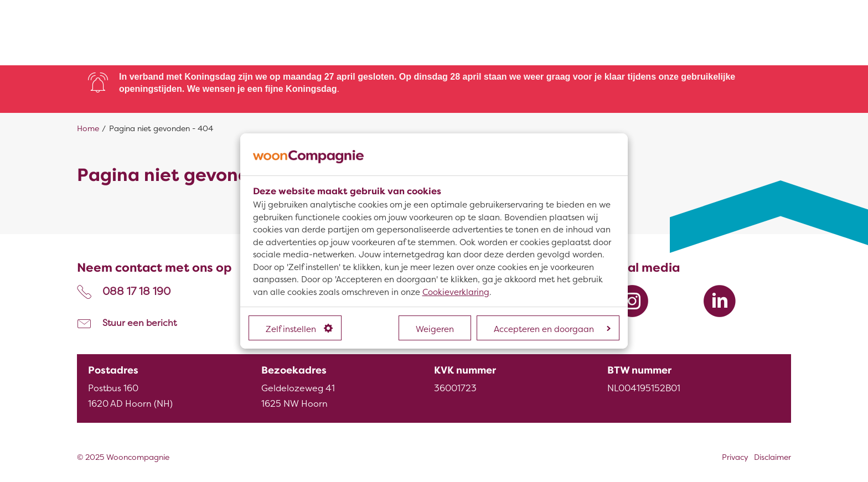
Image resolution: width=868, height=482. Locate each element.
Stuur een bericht (139, 323)
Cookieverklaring (456, 292)
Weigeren (435, 329)
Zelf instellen (299, 329)
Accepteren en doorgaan (552, 329)
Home (88, 129)
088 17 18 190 (136, 292)
